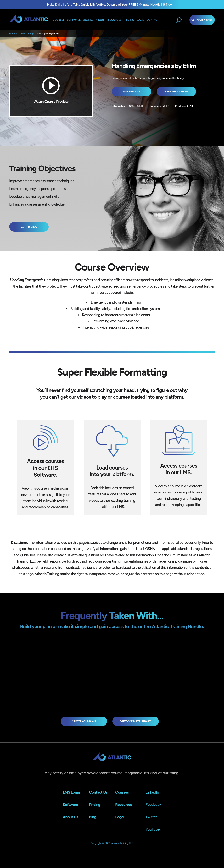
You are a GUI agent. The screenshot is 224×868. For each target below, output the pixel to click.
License (88, 20)
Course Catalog (26, 33)
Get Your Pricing (202, 20)
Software (74, 20)
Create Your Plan (84, 721)
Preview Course (176, 91)
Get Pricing (132, 91)
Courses (59, 20)
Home (12, 33)
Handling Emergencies (48, 33)
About (100, 20)
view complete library (136, 721)
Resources (114, 20)
